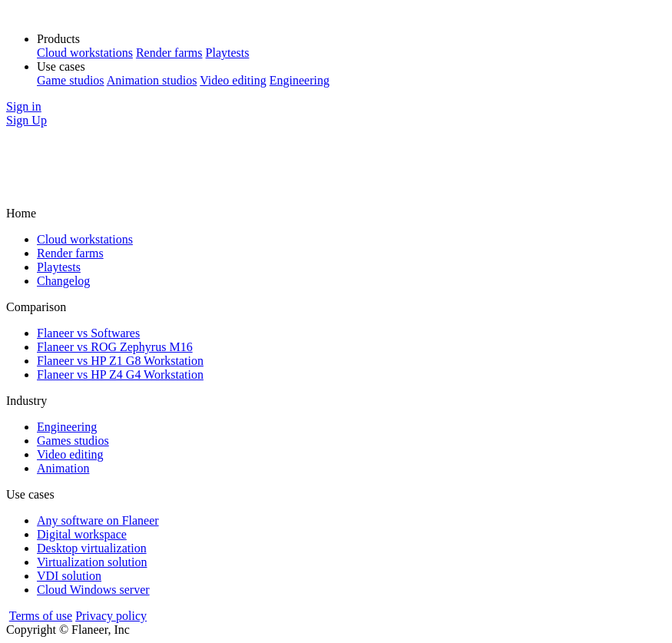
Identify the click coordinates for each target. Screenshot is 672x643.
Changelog (63, 281)
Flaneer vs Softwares (88, 333)
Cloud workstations (85, 53)
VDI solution (69, 576)
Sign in (24, 106)
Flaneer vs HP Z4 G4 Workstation (120, 375)
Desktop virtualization (92, 548)
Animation (63, 468)
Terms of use (41, 616)
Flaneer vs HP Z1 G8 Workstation (120, 361)
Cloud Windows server (93, 590)
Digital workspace (82, 534)
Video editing (233, 80)
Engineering (300, 80)
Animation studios (152, 80)
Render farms (169, 53)
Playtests (228, 53)
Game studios (71, 80)
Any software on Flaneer (98, 520)
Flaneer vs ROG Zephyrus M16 (115, 347)
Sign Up (26, 120)
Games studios (73, 441)
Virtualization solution (92, 562)
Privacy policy (111, 616)
